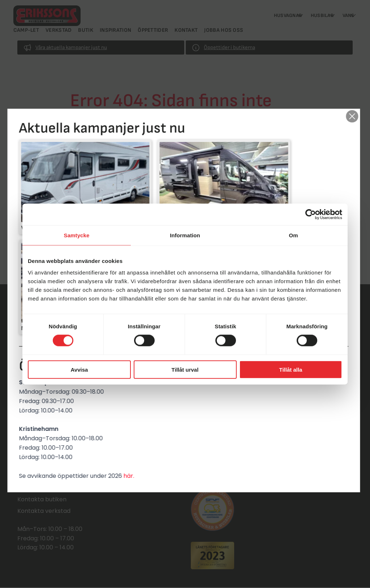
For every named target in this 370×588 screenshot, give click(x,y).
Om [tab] (293, 235)
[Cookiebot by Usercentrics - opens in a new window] (311, 215)
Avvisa (79, 369)
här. (130, 408)
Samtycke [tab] (77, 235)
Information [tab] (185, 235)
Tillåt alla (291, 369)
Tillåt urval (185, 369)
